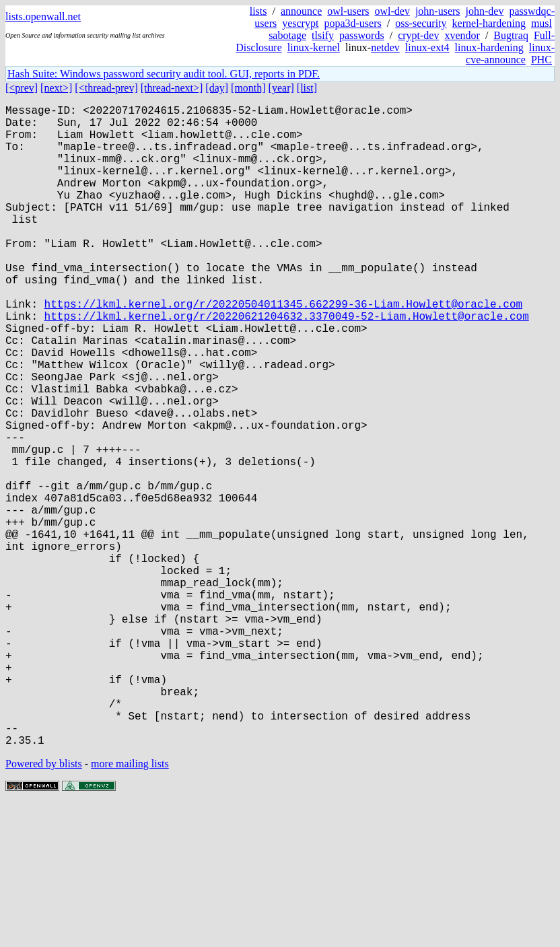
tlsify (323, 35)
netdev (385, 47)
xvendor (462, 35)
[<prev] (22, 88)
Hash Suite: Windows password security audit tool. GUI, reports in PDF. (164, 74)
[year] (281, 88)
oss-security (421, 23)
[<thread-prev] (106, 88)
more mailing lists (130, 906)
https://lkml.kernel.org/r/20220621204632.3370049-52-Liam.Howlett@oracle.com (287, 364)
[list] (307, 88)
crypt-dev (418, 35)
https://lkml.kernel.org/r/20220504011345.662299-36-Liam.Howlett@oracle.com (283, 349)
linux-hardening (489, 47)
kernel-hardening (489, 23)
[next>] (56, 88)
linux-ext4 (427, 47)
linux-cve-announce (510, 54)
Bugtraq (511, 35)
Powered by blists (44, 906)
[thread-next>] (172, 88)
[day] (217, 88)
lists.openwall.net (43, 16)
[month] (248, 88)
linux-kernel (314, 47)
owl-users (348, 11)
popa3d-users (352, 23)
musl (541, 23)
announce (301, 11)
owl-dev (392, 11)
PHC (541, 60)
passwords (362, 35)
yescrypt (300, 23)
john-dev (485, 11)
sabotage (287, 35)
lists (258, 11)
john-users (438, 11)
